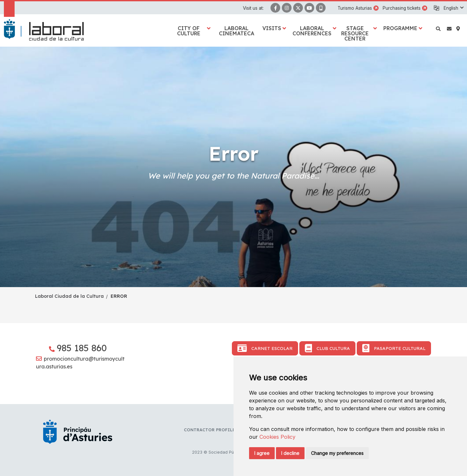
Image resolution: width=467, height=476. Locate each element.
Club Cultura (327, 348)
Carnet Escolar (265, 348)
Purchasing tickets (402, 8)
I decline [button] (290, 453)
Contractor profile (210, 430)
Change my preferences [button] (337, 453)
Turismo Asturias (355, 8)
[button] (453, 8)
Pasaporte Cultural (394, 348)
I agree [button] (262, 453)
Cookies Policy (277, 437)
